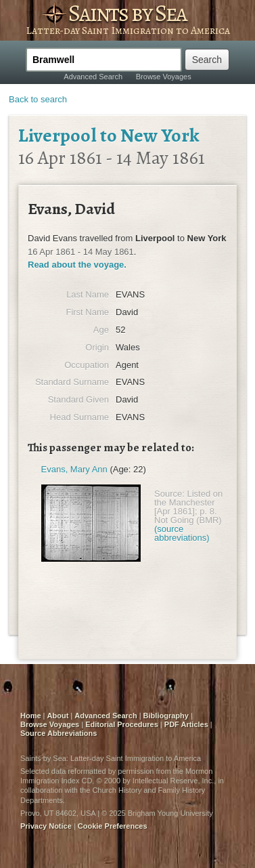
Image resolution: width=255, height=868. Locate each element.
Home (31, 716)
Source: (169, 494)
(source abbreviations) (182, 533)
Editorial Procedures (122, 724)
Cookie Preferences (113, 826)
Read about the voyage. (77, 265)
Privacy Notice (46, 826)
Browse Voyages (164, 77)
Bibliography (166, 716)
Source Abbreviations (59, 733)
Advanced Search (93, 77)
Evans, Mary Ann (74, 469)
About (58, 716)
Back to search (38, 99)
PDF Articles (186, 724)
